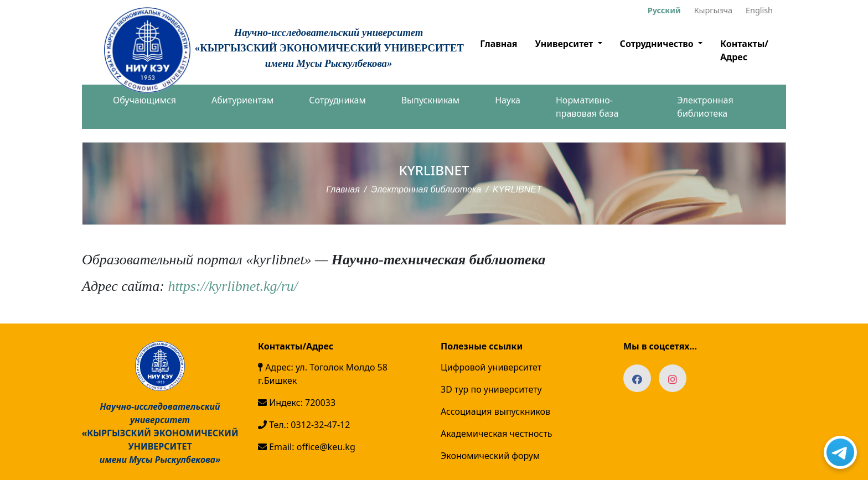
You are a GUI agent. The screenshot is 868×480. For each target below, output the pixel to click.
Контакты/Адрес (744, 50)
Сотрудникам (337, 100)
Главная (498, 44)
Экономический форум (490, 456)
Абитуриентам (242, 100)
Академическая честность (497, 434)
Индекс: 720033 (297, 403)
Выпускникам (430, 100)
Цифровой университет (491, 367)
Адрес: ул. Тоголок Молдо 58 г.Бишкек (323, 374)
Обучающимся (144, 100)
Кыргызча (713, 10)
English (759, 10)
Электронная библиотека (705, 107)
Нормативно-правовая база (587, 107)
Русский (664, 10)
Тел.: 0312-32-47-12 (304, 425)
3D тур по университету (491, 389)
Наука (508, 100)
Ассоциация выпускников (495, 411)
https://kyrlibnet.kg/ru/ (233, 286)
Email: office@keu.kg (307, 447)
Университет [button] (565, 44)
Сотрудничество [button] (658, 44)
